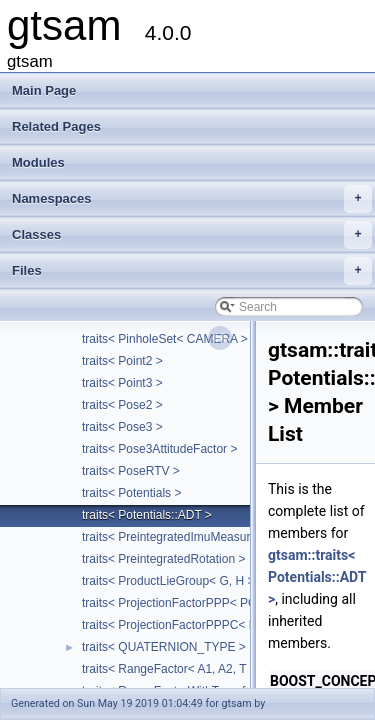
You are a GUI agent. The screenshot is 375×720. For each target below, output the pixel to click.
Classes (192, 235)
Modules (38, 162)
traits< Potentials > (131, 493)
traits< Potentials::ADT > (147, 515)
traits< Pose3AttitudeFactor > (159, 449)
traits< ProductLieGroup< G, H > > (173, 581)
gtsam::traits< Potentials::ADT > (317, 577)
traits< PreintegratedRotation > (163, 559)
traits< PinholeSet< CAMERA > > (170, 339)
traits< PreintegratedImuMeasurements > (191, 537)
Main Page (44, 90)
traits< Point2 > (122, 361)
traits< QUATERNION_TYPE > (164, 647)
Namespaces (192, 199)
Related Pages (56, 126)
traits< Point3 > (122, 383)
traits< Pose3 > (122, 427)
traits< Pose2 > (122, 405)
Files (192, 271)
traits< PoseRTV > (131, 471)
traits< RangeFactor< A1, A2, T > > (174, 669)
